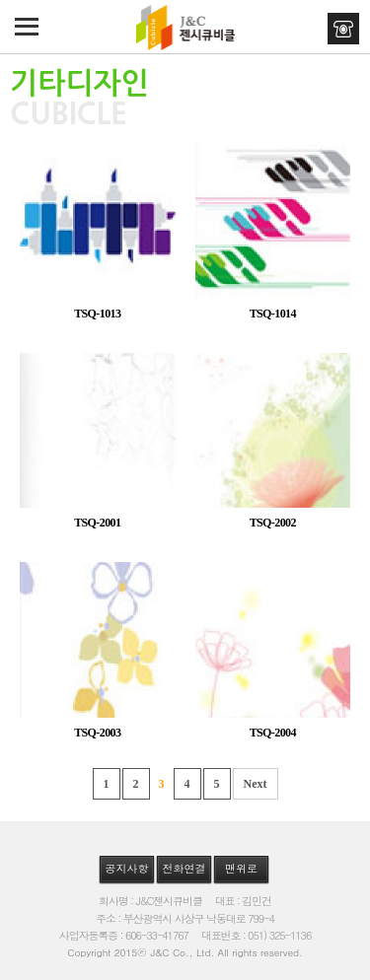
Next (256, 784)
